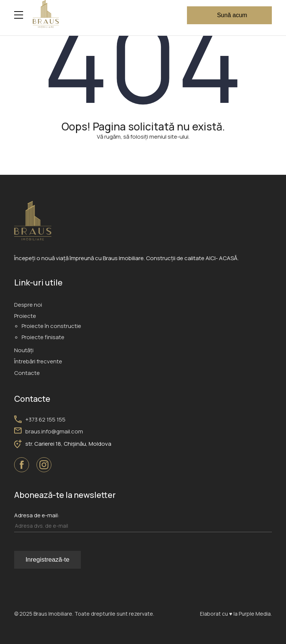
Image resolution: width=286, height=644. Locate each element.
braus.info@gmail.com (54, 431)
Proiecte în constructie (51, 326)
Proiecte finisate (43, 337)
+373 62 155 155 (45, 419)
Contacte (27, 373)
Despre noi (28, 305)
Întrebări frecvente (38, 361)
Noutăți (24, 350)
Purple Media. (255, 614)
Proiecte (25, 316)
